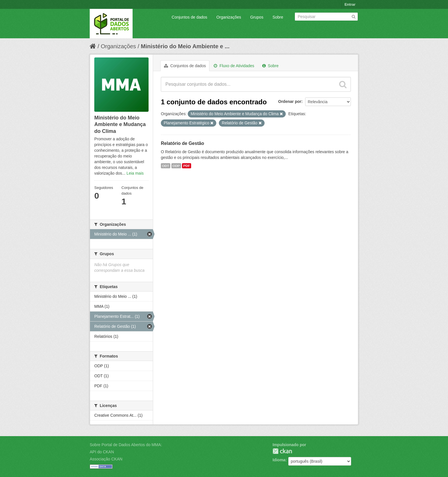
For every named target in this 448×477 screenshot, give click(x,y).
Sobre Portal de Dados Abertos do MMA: (126, 445)
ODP (176, 166)
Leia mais (135, 173)
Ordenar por (290, 101)
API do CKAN (102, 452)
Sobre (278, 17)
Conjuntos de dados (190, 17)
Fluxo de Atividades (234, 66)
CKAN (282, 451)
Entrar (350, 4)
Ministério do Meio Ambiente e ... (185, 46)
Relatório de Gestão (182, 143)
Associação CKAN (106, 459)
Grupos (257, 17)
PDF (187, 166)
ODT (166, 166)
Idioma (279, 460)
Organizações (229, 17)
